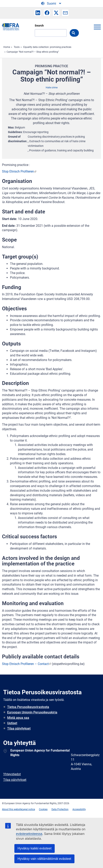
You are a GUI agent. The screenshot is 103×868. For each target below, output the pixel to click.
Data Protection (60, 809)
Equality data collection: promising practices (47, 47)
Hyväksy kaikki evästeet (35, 848)
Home (7, 47)
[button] (38, 13)
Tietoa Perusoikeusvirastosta (28, 707)
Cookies (43, 809)
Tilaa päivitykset (19, 728)
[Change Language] (51, 4)
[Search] (51, 33)
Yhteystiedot (12, 774)
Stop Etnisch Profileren (18, 171)
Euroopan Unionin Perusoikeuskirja (32, 712)
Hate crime (52, 88)
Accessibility (79, 809)
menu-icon (97, 27)
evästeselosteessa (29, 834)
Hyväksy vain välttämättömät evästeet (44, 859)
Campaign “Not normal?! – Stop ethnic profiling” (33, 52)
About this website (12, 809)
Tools (17, 47)
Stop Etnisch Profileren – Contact (25, 664)
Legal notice (28, 809)
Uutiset (12, 723)
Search (39, 26)
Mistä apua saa (18, 718)
